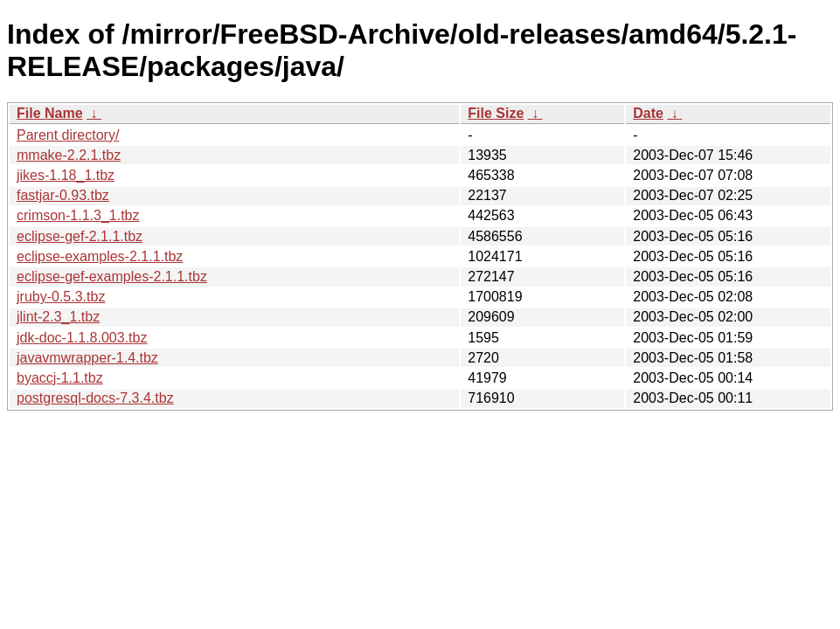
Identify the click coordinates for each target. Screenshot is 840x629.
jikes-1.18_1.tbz (66, 175)
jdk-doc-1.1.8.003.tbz (82, 338)
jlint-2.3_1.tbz (58, 317)
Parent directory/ (68, 135)
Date (648, 113)
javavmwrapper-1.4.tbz (87, 358)
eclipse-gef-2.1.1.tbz (80, 236)
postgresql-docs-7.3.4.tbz (95, 398)
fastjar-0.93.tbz (63, 195)
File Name (50, 113)
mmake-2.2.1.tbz (69, 155)
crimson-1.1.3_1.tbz (78, 215)
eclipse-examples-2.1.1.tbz (100, 256)
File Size (496, 113)
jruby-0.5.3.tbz (61, 297)
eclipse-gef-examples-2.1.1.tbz (112, 276)
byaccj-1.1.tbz (60, 378)
